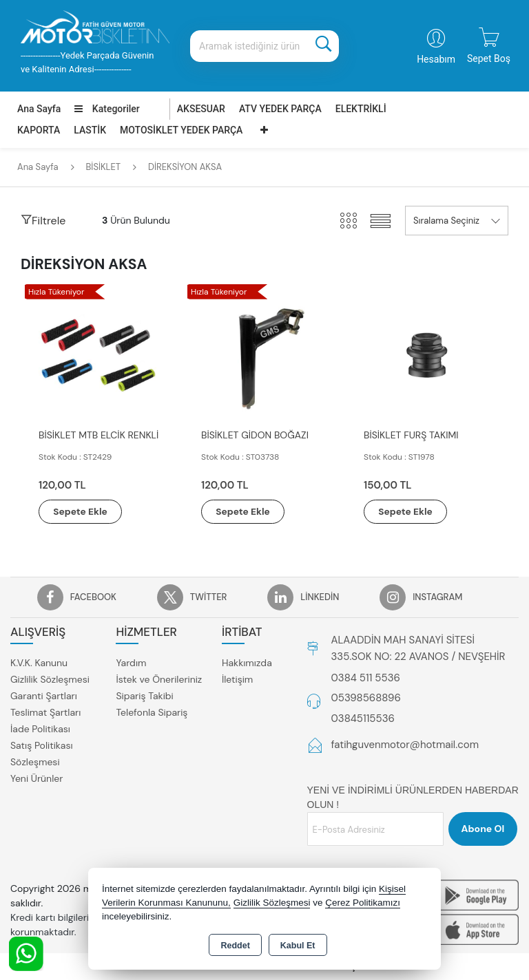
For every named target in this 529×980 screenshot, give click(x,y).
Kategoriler (107, 109)
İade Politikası (40, 729)
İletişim (237, 680)
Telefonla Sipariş (152, 713)
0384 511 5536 (366, 678)
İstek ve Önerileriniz (159, 680)
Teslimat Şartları (45, 713)
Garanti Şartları (44, 696)
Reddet (235, 946)
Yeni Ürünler (37, 779)
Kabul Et (298, 946)
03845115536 (363, 718)
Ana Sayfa (39, 109)
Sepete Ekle (84, 511)
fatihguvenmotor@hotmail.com (405, 745)
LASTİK (90, 130)
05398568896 (366, 699)
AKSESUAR (201, 109)
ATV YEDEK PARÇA (280, 109)
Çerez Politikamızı (363, 903)
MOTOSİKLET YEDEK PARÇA (181, 130)
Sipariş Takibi (144, 696)
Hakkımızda (247, 663)
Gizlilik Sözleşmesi (50, 680)
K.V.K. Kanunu (39, 663)
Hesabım (436, 59)
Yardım (131, 663)
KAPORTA (39, 130)
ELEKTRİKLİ (361, 109)
